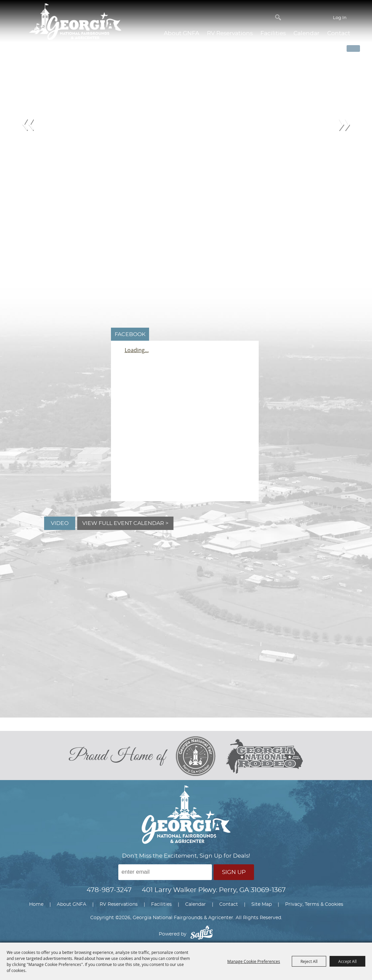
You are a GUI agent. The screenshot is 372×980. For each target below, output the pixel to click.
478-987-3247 (109, 890)
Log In (340, 18)
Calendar (306, 33)
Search (278, 17)
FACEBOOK (130, 334)
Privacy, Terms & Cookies (314, 904)
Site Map (262, 904)
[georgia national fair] (201, 756)
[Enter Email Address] (165, 872)
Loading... (137, 350)
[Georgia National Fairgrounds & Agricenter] (75, 23)
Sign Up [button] (234, 872)
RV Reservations (230, 33)
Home (36, 904)
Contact (339, 33)
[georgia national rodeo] (264, 756)
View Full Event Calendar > (125, 523)
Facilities (273, 33)
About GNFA (181, 33)
